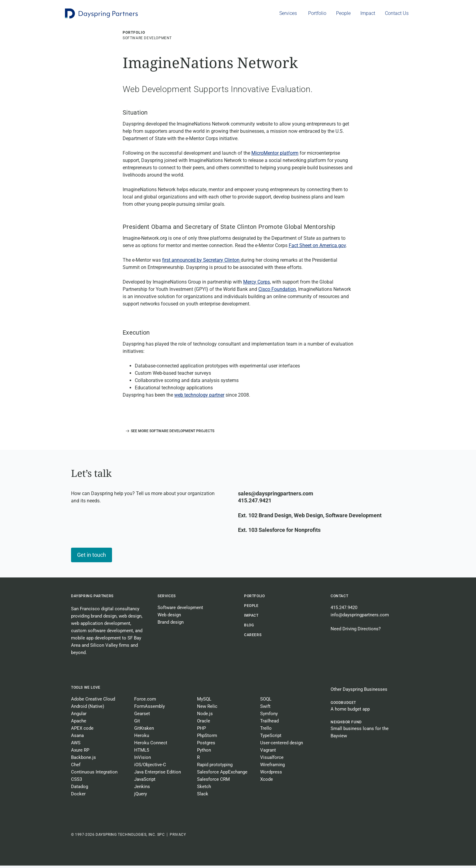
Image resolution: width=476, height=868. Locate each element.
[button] (168, 433)
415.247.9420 (344, 610)
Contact (339, 598)
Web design (169, 617)
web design (130, 618)
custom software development (102, 633)
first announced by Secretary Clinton (201, 262)
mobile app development (96, 640)
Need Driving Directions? (356, 631)
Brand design (171, 625)
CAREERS (253, 637)
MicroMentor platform (275, 155)
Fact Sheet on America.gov (317, 248)
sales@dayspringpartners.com (276, 496)
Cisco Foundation (277, 292)
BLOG (249, 628)
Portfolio (254, 598)
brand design (104, 618)
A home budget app (350, 711)
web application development (101, 626)
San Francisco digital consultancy (105, 611)
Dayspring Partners (92, 598)
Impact (251, 618)
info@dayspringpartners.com (360, 617)
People (251, 608)
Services (167, 598)
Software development (180, 610)
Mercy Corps (257, 284)
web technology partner (199, 397)
